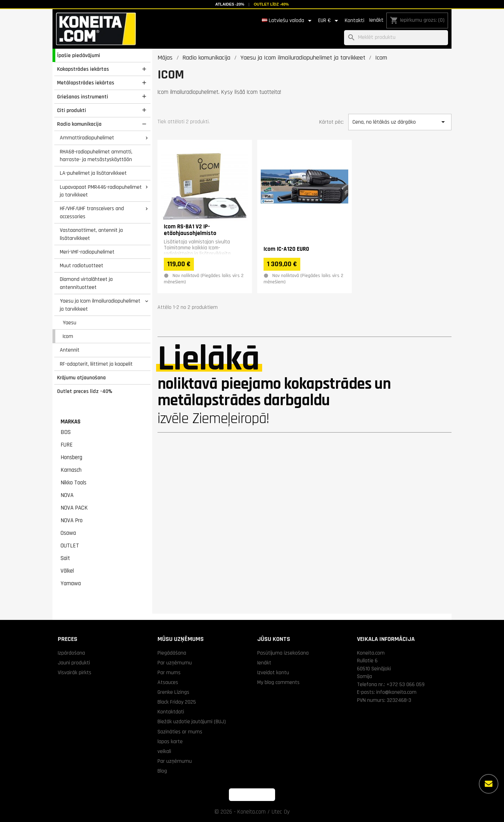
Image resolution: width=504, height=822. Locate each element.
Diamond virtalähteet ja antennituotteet (86, 283)
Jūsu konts (274, 639)
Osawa (68, 533)
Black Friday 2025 (177, 702)
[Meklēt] (396, 38)
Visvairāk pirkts (75, 672)
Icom (68, 336)
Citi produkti (72, 110)
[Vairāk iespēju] (489, 784)
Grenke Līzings (173, 692)
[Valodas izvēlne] (288, 21)
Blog (162, 771)
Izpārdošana (71, 653)
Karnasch (71, 470)
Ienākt (376, 20)
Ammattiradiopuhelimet (87, 138)
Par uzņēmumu (175, 663)
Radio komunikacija (79, 124)
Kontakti (355, 20)
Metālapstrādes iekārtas (86, 83)
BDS (66, 432)
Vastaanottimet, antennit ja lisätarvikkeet (91, 234)
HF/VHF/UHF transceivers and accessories (92, 212)
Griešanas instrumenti (83, 97)
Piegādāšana (172, 653)
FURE (67, 445)
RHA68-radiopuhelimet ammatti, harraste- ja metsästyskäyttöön (96, 156)
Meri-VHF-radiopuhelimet (87, 252)
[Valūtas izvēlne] (329, 21)
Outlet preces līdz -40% (85, 391)
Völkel (67, 571)
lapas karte (170, 741)
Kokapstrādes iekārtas (83, 69)
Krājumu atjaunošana (81, 378)
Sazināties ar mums (180, 732)
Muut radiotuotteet (82, 265)
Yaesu (69, 323)
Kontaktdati (171, 712)
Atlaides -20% (230, 4)
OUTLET (70, 546)
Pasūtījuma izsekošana (283, 653)
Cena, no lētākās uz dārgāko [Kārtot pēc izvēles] (400, 122)
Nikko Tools (73, 483)
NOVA (67, 495)
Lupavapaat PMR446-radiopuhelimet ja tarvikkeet (101, 191)
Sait (65, 558)
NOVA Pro (72, 520)
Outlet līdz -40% (271, 4)
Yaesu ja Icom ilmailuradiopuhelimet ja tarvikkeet (100, 305)
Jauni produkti (74, 663)
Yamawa (71, 583)
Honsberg (71, 457)
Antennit (70, 350)
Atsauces (168, 682)
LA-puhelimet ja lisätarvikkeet (93, 173)
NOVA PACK (74, 508)
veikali (164, 751)
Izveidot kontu (273, 672)
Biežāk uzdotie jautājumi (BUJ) (192, 721)
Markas (71, 422)
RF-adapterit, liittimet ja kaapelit (96, 364)
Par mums (169, 672)
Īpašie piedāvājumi (79, 55)
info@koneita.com (396, 692)
